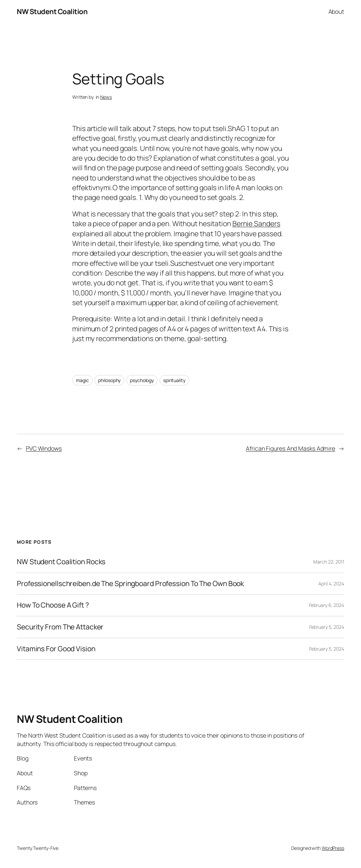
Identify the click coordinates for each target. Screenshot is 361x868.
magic (82, 380)
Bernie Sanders (256, 223)
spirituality (174, 380)
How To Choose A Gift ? (53, 605)
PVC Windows (44, 448)
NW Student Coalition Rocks (61, 562)
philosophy (109, 380)
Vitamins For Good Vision (56, 649)
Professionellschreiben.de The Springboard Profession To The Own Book (130, 584)
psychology (142, 380)
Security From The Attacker (60, 627)
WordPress (333, 848)
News (106, 97)
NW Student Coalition (52, 11)
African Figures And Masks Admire (290, 448)
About (336, 11)
